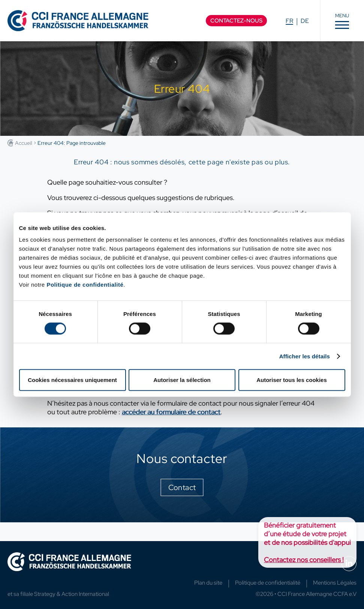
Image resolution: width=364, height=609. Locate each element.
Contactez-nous (236, 21)
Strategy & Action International (72, 594)
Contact (182, 487)
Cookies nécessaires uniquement (72, 380)
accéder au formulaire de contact (171, 412)
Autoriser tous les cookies (292, 380)
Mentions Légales (335, 583)
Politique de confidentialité (85, 285)
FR (289, 21)
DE (305, 21)
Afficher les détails (305, 356)
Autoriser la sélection (182, 380)
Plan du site (208, 583)
